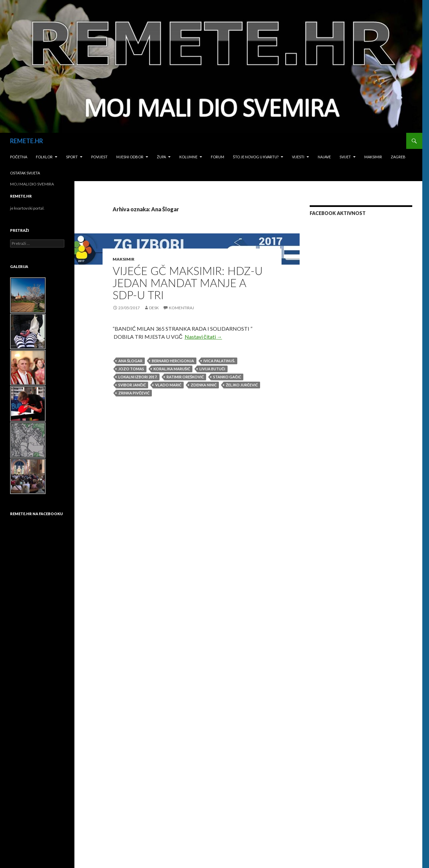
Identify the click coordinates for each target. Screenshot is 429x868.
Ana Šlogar (130, 361)
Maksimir (373, 157)
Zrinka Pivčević (134, 393)
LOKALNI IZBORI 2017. (138, 377)
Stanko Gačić (227, 377)
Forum (218, 157)
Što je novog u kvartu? (256, 157)
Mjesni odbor (130, 157)
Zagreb (398, 157)
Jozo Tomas (131, 369)
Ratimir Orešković (185, 377)
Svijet (345, 157)
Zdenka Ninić (204, 385)
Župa (161, 157)
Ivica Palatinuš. (219, 361)
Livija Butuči (212, 369)
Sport (72, 157)
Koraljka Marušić (172, 369)
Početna (19, 157)
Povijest (99, 157)
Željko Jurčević (242, 385)
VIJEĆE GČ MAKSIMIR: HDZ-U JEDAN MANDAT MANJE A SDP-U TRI (188, 283)
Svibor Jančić (132, 385)
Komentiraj (181, 308)
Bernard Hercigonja (173, 361)
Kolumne (188, 157)
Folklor (44, 157)
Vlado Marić (168, 385)
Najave (324, 157)
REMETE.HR (26, 141)
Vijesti (298, 157)
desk (154, 308)
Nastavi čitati (203, 337)
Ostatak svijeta (25, 173)
